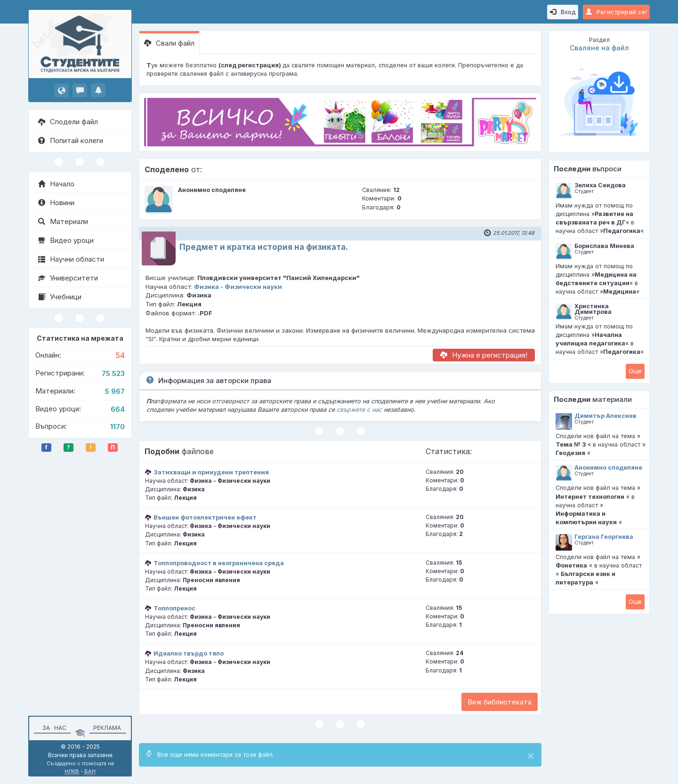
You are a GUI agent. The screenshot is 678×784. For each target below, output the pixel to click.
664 (118, 409)
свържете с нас (359, 410)
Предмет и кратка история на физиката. (264, 247)
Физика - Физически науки (238, 287)
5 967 (115, 391)
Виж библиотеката (500, 702)
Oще (635, 371)
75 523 (113, 373)
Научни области (71, 259)
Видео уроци (66, 240)
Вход (563, 12)
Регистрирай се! (616, 12)
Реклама (107, 728)
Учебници (60, 297)
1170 (117, 427)
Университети (68, 278)
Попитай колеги (71, 140)
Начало (56, 184)
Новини (56, 203)
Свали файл (169, 43)
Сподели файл (68, 122)
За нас (53, 728)
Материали (63, 221)
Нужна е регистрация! (484, 355)
